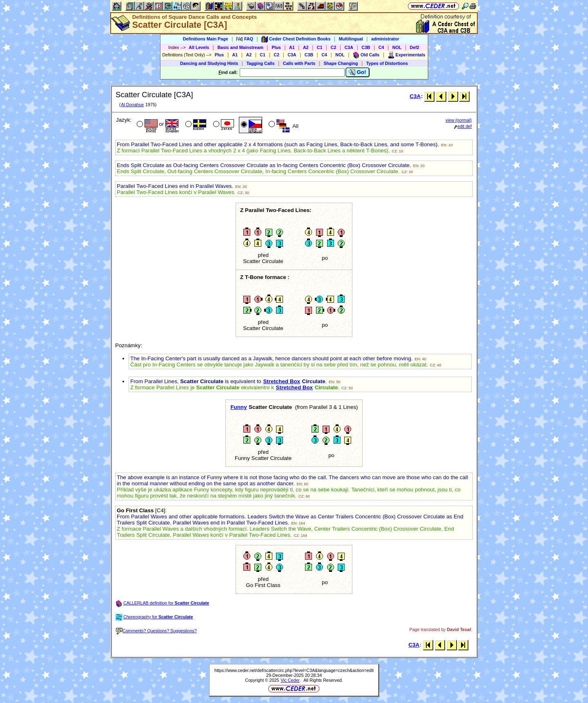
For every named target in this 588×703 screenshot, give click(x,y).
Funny (238, 407)
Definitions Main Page (206, 39)
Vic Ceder (290, 680)
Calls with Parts (299, 63)
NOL (397, 47)
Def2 (415, 47)
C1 (320, 47)
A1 (292, 47)
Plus (276, 47)
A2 (306, 47)
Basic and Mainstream (240, 47)
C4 (381, 47)
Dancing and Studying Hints (209, 63)
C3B (366, 47)
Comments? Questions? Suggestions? (156, 631)
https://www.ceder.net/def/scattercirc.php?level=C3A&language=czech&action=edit (294, 670)
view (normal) (459, 120)
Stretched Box (281, 381)
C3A (349, 47)
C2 (334, 47)
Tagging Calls (260, 63)
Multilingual (351, 39)
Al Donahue (132, 105)
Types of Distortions (387, 63)
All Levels (199, 47)
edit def (463, 126)
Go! (357, 72)
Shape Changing (341, 63)
